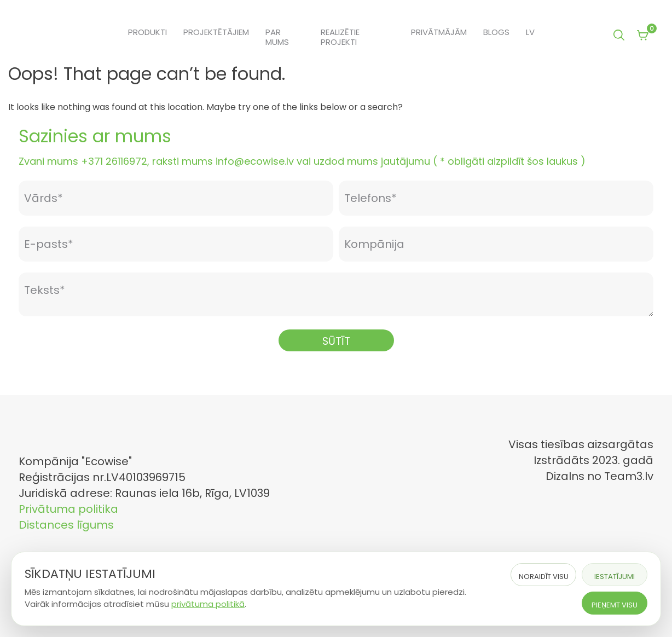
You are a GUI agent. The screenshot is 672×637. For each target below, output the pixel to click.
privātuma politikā (208, 604)
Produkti (147, 32)
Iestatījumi (615, 577)
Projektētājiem (216, 32)
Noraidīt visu (544, 577)
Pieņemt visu (615, 605)
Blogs (496, 32)
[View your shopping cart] (643, 36)
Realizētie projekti (340, 37)
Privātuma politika (68, 509)
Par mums (277, 37)
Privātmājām (439, 32)
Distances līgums (66, 525)
